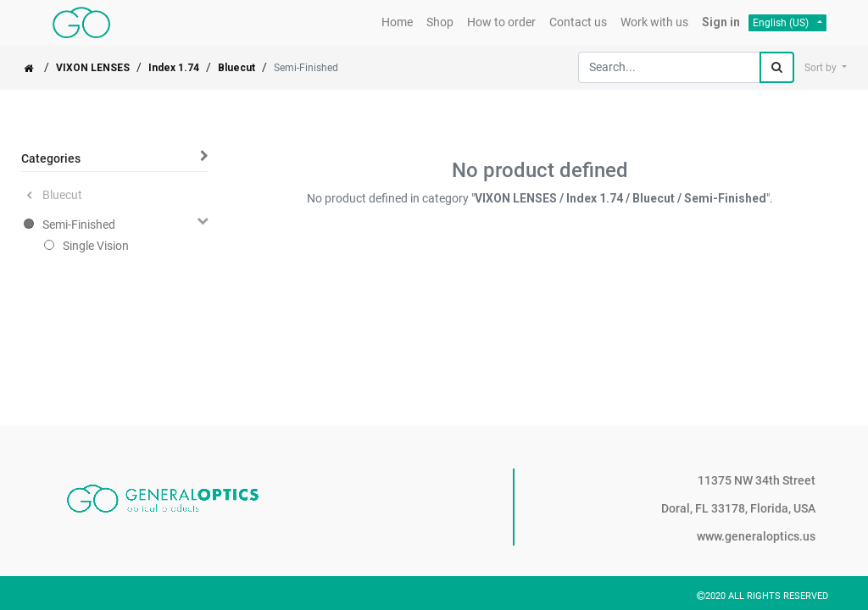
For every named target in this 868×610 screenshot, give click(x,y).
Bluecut (236, 68)
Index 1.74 (174, 68)
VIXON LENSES (93, 68)
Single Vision (96, 246)
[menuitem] (397, 22)
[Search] (777, 67)
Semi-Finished (79, 225)
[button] (826, 68)
